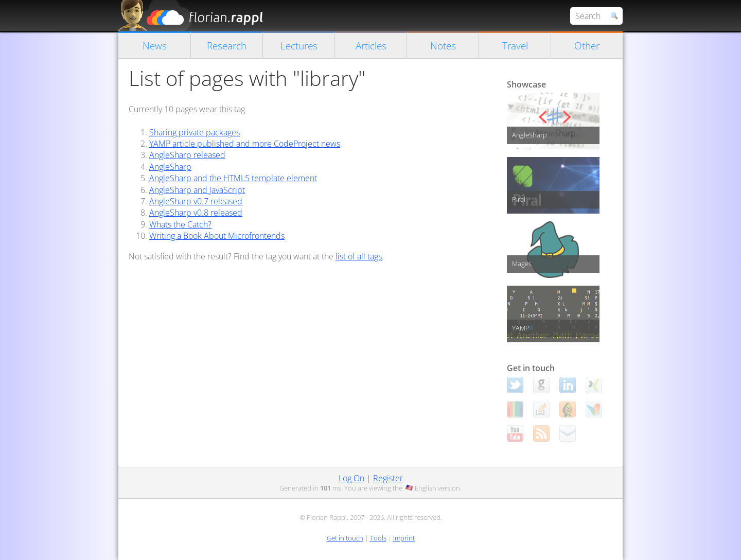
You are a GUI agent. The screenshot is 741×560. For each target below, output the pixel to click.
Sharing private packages (195, 132)
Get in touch (345, 538)
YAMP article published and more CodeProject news (245, 144)
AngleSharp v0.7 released (196, 201)
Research (227, 46)
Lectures (299, 46)
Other (587, 46)
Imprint (404, 538)
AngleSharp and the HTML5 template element (233, 178)
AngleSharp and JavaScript (197, 190)
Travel (515, 46)
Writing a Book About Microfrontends (217, 236)
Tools (378, 538)
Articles (371, 46)
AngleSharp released (187, 155)
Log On (351, 478)
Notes (443, 46)
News (155, 46)
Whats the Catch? (180, 224)
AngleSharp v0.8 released (196, 213)
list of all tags (359, 256)
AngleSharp (170, 167)
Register (388, 478)
